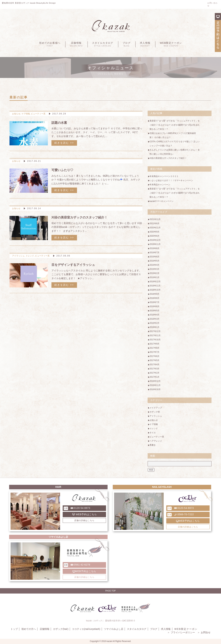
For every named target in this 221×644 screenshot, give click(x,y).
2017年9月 (154, 344)
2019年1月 (154, 277)
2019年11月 (155, 244)
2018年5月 (154, 311)
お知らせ (16, 114)
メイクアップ (156, 408)
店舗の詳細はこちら (84, 520)
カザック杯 (155, 412)
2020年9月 (154, 232)
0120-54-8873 (77, 508)
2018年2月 (154, 323)
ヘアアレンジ (156, 441)
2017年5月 (154, 360)
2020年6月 (154, 236)
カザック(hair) (60, 629)
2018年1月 (154, 327)
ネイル (153, 433)
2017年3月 (154, 369)
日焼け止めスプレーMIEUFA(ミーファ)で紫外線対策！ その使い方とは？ (173, 135)
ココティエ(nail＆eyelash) (86, 629)
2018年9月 (154, 294)
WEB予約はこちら (85, 514)
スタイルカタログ (103, 44)
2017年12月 (155, 331)
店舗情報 (76, 44)
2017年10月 (155, 340)
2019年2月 (154, 273)
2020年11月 (155, 228)
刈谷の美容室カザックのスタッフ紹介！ (168, 158)
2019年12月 (155, 240)
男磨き (153, 445)
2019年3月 (154, 269)
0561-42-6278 (77, 565)
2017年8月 (154, 348)
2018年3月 (154, 319)
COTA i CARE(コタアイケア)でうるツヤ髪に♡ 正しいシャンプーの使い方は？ (174, 144)
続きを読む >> (64, 143)
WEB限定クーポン (171, 44)
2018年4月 (154, 315)
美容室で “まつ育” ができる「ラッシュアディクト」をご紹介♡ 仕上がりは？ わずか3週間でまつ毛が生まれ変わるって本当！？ (174, 125)
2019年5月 (154, 261)
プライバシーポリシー (181, 632)
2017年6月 (154, 356)
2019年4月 (154, 265)
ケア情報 (26, 114)
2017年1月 (154, 377)
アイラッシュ (18, 256)
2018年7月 (154, 302)
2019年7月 (154, 253)
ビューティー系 (38, 114)
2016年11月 (155, 385)
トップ (14, 629)
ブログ (127, 44)
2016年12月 (155, 381)
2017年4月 (154, 365)
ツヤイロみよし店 (113, 629)
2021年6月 (154, 223)
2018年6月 (154, 306)
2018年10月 (155, 290)
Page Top (110, 591)
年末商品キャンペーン (160, 185)
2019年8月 (154, 248)
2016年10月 (155, 389)
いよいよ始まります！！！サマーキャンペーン (171, 180)
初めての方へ (28, 629)
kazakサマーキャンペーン (162, 201)
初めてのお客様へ (50, 44)
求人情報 (145, 44)
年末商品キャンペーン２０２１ (164, 176)
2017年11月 (155, 335)
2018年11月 (155, 286)
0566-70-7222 (181, 515)
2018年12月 (155, 282)
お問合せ (204, 632)
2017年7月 (154, 352)
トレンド (30, 256)
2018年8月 (154, 298)
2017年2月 (154, 373)
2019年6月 (154, 257)
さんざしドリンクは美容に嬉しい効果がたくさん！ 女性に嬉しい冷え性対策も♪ (173, 152)
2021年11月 (155, 219)
